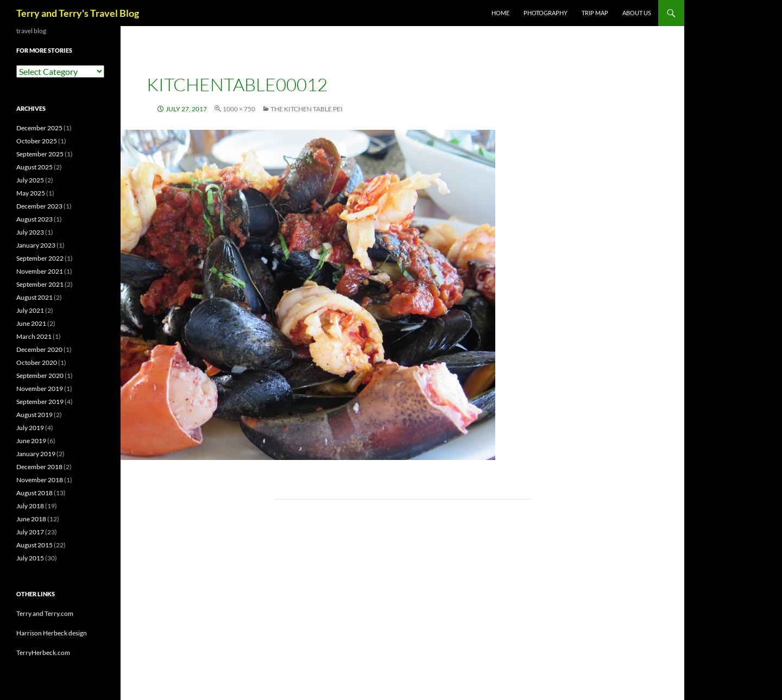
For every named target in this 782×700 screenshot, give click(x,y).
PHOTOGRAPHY (545, 13)
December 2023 (39, 206)
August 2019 (34, 415)
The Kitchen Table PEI (307, 109)
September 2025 (40, 154)
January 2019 (36, 454)
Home (500, 13)
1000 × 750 (239, 109)
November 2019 (40, 389)
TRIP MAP (595, 13)
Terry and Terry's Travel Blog (78, 13)
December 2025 (39, 128)
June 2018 (31, 519)
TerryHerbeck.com (43, 652)
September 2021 (40, 284)
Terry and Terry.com (45, 613)
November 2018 (40, 480)
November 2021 (40, 271)
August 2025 (34, 167)
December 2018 (39, 467)
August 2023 (34, 219)
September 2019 (40, 402)
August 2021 (34, 297)
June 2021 (31, 323)
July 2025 (30, 180)
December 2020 (39, 349)
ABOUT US (637, 13)
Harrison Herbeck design (52, 633)
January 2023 (36, 245)
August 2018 (34, 493)
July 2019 (30, 428)
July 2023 (30, 232)
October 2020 (37, 362)
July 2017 (30, 532)
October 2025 (37, 141)
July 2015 (30, 558)
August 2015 (34, 545)
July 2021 (30, 310)
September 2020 (40, 376)
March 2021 (34, 336)
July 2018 (30, 506)
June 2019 (31, 441)
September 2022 (40, 258)
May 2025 (31, 193)
